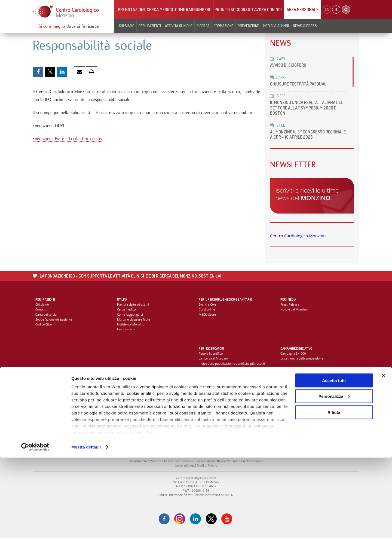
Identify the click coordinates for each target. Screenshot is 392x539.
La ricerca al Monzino (214, 359)
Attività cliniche (179, 26)
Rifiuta (334, 494)
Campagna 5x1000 (294, 354)
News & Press (305, 26)
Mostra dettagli (86, 528)
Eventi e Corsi (208, 305)
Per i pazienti (150, 26)
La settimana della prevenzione (302, 359)
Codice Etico (44, 325)
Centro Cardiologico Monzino (298, 236)
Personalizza (334, 478)
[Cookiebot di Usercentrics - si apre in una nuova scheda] (35, 528)
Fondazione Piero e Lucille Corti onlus (67, 140)
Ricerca (203, 26)
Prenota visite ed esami (134, 305)
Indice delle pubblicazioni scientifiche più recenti (233, 364)
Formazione (224, 26)
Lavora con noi (267, 10)
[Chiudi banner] (384, 457)
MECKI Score (208, 315)
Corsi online (207, 310)
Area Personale (303, 10)
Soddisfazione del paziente (54, 320)
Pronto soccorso (232, 10)
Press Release (290, 305)
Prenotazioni (131, 10)
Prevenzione (248, 26)
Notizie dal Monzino (131, 325)
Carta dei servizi (47, 315)
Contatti (41, 310)
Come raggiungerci (194, 10)
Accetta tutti (334, 462)
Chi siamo (127, 26)
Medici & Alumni (276, 26)
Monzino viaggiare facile (134, 320)
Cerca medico (160, 10)
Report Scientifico (211, 354)
